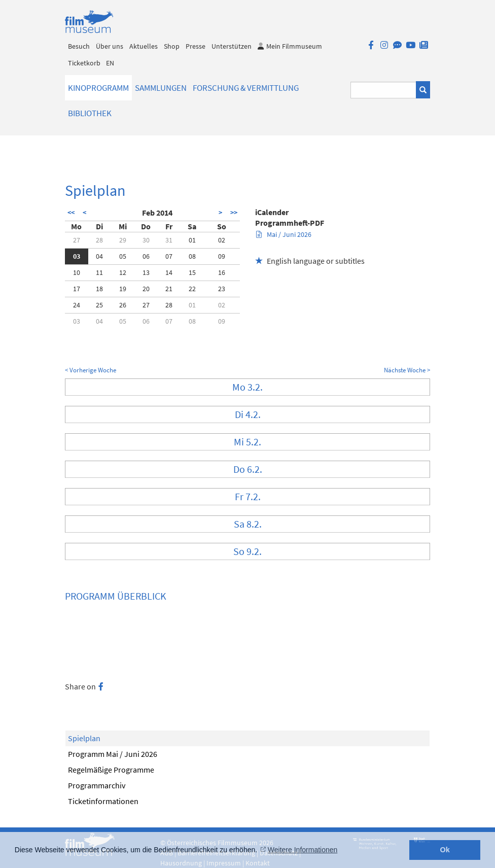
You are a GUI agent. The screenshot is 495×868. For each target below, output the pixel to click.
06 (146, 256)
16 (222, 272)
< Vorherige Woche (91, 370)
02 (222, 240)
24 (77, 305)
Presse (196, 46)
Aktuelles (144, 46)
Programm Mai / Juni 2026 (113, 754)
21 (169, 289)
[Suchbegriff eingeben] (384, 90)
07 (169, 256)
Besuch (79, 46)
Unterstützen (232, 46)
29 (123, 240)
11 (99, 272)
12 (123, 272)
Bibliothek (90, 113)
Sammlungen (161, 88)
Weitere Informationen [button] (303, 850)
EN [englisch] (110, 63)
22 (192, 289)
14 (169, 272)
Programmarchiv (97, 785)
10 (77, 272)
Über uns (110, 46)
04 (99, 256)
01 (192, 240)
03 (77, 256)
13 (146, 272)
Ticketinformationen (103, 801)
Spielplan (84, 738)
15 (192, 272)
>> (234, 213)
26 (123, 305)
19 (123, 289)
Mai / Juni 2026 (284, 234)
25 (99, 305)
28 (99, 240)
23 (222, 289)
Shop (172, 46)
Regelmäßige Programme (111, 770)
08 (192, 256)
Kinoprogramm (98, 88)
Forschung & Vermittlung (246, 88)
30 (146, 240)
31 (169, 240)
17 (77, 289)
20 (146, 289)
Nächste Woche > (407, 370)
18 (99, 289)
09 (222, 256)
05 (123, 256)
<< (71, 213)
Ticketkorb (84, 63)
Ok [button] (445, 850)
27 (77, 240)
